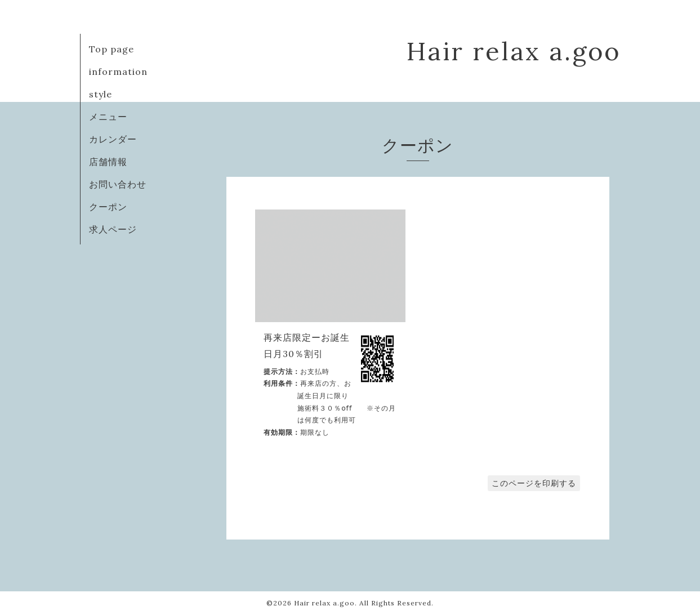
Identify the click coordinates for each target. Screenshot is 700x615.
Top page (112, 49)
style (101, 94)
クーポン (108, 207)
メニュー (108, 117)
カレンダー (113, 139)
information (118, 72)
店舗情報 (108, 162)
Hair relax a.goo (514, 51)
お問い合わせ (118, 184)
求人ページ (113, 229)
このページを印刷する (534, 483)
